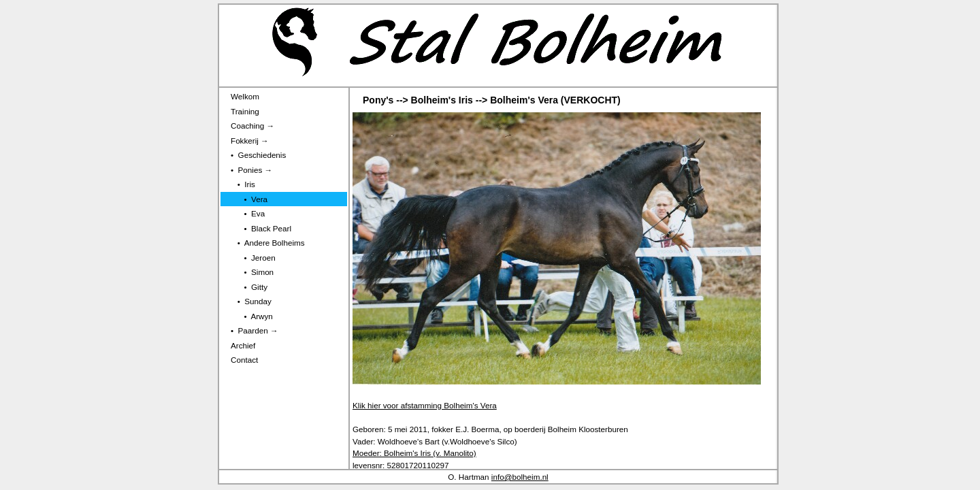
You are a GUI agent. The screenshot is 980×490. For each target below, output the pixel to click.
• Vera (249, 199)
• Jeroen (253, 258)
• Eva (248, 213)
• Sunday (251, 301)
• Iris (243, 184)
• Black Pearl (261, 228)
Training (245, 111)
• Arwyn (252, 316)
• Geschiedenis (258, 155)
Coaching (252, 126)
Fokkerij (250, 141)
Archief (243, 345)
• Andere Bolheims (268, 243)
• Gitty (249, 287)
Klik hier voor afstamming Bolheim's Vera (425, 405)
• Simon (252, 272)
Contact (244, 360)
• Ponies (251, 170)
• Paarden (255, 330)
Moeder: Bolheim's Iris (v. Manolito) (414, 453)
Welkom (245, 96)
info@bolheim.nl (520, 477)
